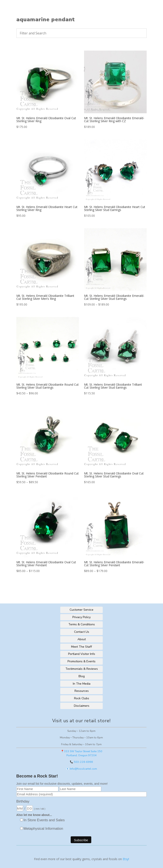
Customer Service (81, 610)
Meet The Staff (81, 647)
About (82, 639)
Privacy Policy (81, 617)
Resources (82, 691)
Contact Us (82, 632)
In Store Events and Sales (44, 820)
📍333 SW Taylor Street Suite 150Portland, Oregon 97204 (81, 753)
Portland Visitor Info (82, 654)
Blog (82, 676)
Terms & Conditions (82, 624)
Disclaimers (82, 706)
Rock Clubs (82, 698)
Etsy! (126, 859)
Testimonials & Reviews (82, 669)
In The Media (82, 684)
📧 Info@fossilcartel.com (81, 769)
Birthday (23, 801)
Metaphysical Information (43, 829)
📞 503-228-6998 (81, 762)
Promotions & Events (81, 661)
